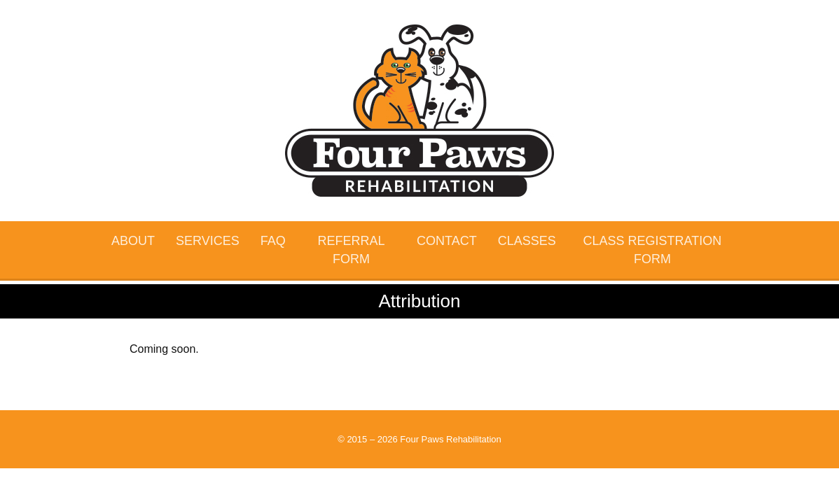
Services (208, 241)
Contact (447, 241)
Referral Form (351, 250)
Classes (527, 241)
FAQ (273, 241)
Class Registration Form (653, 250)
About (133, 241)
